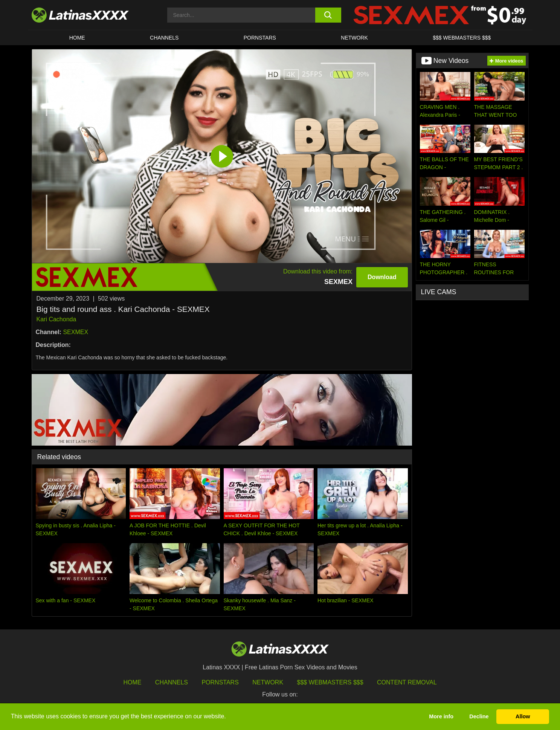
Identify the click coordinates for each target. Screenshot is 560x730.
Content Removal (407, 682)
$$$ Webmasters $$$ (330, 682)
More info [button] (441, 716)
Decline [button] (479, 716)
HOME (77, 38)
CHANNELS (164, 38)
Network (354, 38)
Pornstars (260, 38)
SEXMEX (76, 332)
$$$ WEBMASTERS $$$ (462, 38)
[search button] (328, 15)
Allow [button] (523, 716)
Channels (172, 682)
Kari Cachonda (56, 319)
